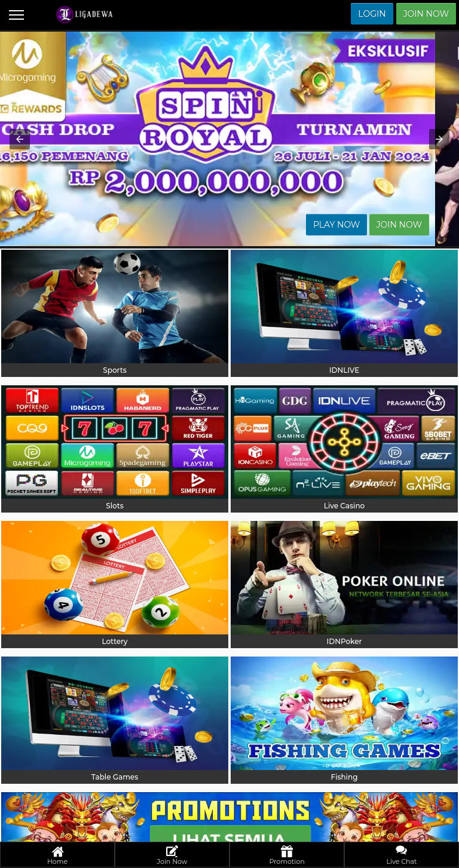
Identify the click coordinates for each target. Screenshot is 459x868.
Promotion (287, 855)
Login (372, 14)
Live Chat (402, 855)
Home (57, 855)
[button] (20, 139)
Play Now (361, 225)
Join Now (426, 14)
